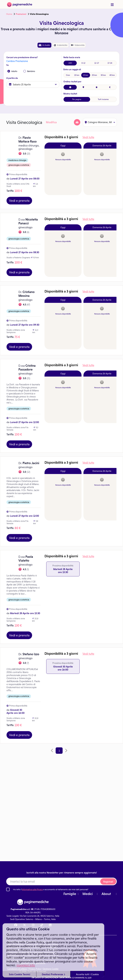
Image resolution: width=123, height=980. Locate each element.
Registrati (108, 882)
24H (70, 63)
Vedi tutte (88, 137)
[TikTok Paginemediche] (42, 925)
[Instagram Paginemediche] (33, 925)
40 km (112, 75)
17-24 (110, 63)
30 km (103, 75)
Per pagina (77, 99)
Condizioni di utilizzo (17, 969)
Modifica (51, 122)
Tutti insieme (103, 99)
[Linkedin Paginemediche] (50, 925)
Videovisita (78, 45)
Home (9, 14)
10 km (77, 75)
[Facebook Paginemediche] (16, 925)
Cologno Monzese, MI (100, 122)
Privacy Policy (35, 969)
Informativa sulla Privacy (32, 889)
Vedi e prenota (19, 201)
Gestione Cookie (51, 969)
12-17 (97, 63)
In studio (44, 45)
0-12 (83, 63)
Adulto (12, 71)
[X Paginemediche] (24, 925)
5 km (68, 75)
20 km (94, 75)
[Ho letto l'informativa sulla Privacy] (8, 889)
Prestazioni (21, 14)
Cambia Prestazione (17, 61)
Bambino (29, 71)
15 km (86, 75)
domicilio (61, 45)
